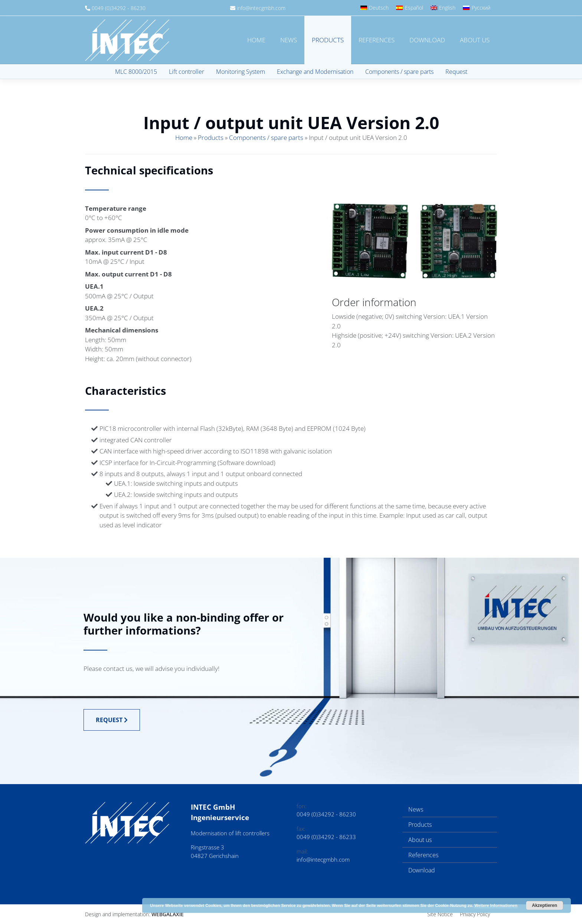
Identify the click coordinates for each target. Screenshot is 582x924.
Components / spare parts (399, 72)
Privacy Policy (475, 914)
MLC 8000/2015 (136, 72)
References (377, 40)
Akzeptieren (545, 905)
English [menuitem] (447, 8)
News (289, 40)
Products (328, 40)
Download (427, 40)
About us (475, 40)
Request (456, 72)
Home (256, 40)
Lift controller (187, 72)
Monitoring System (241, 72)
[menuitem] (375, 8)
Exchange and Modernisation (315, 72)
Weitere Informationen (496, 905)
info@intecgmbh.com (261, 8)
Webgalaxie (168, 914)
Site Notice (440, 914)
